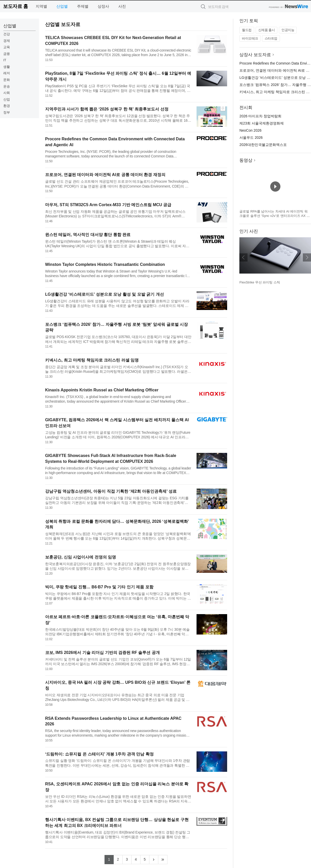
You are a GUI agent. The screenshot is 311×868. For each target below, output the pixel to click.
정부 (7, 112)
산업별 (62, 6)
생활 (7, 67)
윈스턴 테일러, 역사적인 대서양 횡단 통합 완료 (88, 235)
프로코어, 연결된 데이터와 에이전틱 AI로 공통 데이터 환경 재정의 (105, 175)
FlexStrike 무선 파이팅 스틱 (260, 282)
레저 (7, 73)
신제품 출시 (267, 30)
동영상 (246, 160)
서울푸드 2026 (251, 138)
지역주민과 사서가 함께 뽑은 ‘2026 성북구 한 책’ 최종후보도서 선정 (107, 109)
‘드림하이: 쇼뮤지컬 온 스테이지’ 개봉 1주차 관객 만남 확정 (99, 754)
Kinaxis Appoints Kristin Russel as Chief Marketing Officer (102, 390)
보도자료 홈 (15, 6)
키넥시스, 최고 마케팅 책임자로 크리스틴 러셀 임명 (92, 360)
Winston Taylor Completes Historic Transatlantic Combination (105, 264)
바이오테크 (250, 38)
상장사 (103, 6)
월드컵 (247, 30)
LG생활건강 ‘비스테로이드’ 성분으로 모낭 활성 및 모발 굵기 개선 (105, 294)
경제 (7, 41)
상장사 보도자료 (255, 55)
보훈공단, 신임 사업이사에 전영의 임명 (81, 557)
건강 (7, 34)
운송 (7, 86)
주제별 (83, 6)
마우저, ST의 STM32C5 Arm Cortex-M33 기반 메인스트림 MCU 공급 (108, 205)
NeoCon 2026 (250, 130)
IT (5, 60)
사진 (122, 6)
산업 (7, 99)
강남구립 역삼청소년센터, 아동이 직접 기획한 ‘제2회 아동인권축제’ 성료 (111, 491)
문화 (7, 80)
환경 (7, 106)
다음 (307, 257)
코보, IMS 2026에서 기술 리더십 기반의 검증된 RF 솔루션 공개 (102, 653)
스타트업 (271, 38)
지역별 (41, 6)
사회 (7, 93)
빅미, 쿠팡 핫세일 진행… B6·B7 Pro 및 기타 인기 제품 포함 (99, 587)
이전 (243, 257)
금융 (7, 54)
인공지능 (288, 30)
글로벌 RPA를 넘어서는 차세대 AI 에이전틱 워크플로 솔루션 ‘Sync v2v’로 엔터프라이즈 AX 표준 (275, 216)
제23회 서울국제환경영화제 (261, 123)
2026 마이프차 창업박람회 (260, 116)
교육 (7, 47)
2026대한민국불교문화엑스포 (263, 145)
